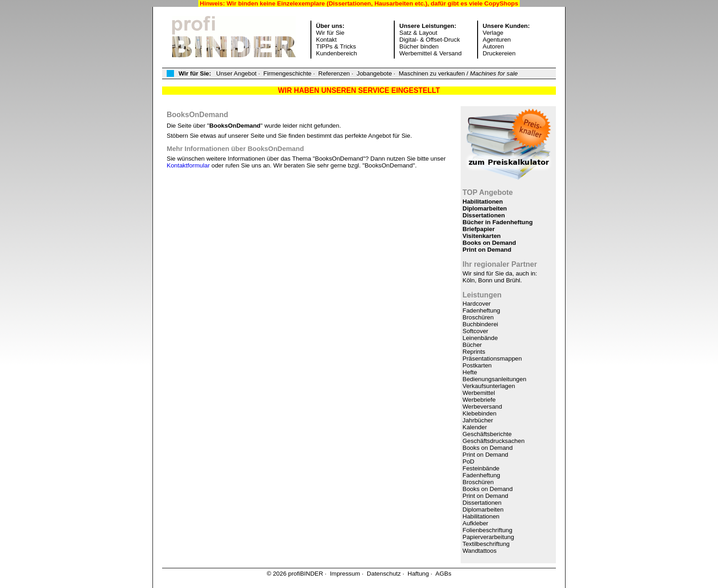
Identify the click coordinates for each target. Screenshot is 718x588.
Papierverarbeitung (488, 537)
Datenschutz (384, 574)
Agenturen (497, 40)
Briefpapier (479, 229)
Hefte (470, 372)
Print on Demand (487, 250)
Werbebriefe (479, 400)
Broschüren (478, 317)
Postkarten (477, 365)
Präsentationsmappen (492, 359)
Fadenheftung (481, 310)
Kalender (475, 427)
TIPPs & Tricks (336, 46)
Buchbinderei (480, 324)
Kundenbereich (337, 53)
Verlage (493, 33)
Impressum (345, 574)
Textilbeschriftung (486, 544)
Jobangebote (374, 73)
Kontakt (326, 40)
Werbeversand (482, 407)
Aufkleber (475, 523)
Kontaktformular (188, 165)
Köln (469, 280)
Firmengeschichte (287, 73)
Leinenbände (480, 338)
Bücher (472, 345)
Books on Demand (489, 243)
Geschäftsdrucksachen (494, 441)
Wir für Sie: (195, 73)
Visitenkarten (481, 236)
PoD (468, 461)
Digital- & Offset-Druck (430, 40)
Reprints (474, 352)
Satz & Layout (418, 33)
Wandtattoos (479, 551)
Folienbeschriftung (487, 530)
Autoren (493, 46)
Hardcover (476, 304)
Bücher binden (419, 46)
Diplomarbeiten (485, 208)
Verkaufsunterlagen (489, 386)
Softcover (475, 331)
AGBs (443, 574)
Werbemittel (479, 393)
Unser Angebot (236, 73)
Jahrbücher (478, 420)
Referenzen (334, 73)
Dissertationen (484, 215)
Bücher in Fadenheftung (498, 222)
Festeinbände (481, 468)
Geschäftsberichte (487, 434)
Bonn (485, 280)
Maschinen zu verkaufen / (458, 73)
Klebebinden (479, 413)
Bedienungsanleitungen (494, 379)
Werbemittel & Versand (430, 53)
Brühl (513, 280)
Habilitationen (483, 202)
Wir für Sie (330, 33)
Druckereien (499, 53)
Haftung (418, 574)
